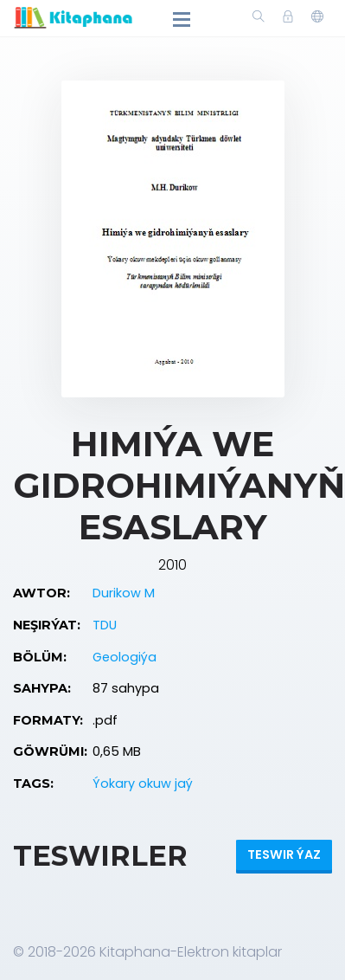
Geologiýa (125, 657)
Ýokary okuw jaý (143, 783)
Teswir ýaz (284, 854)
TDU (105, 625)
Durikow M (124, 593)
